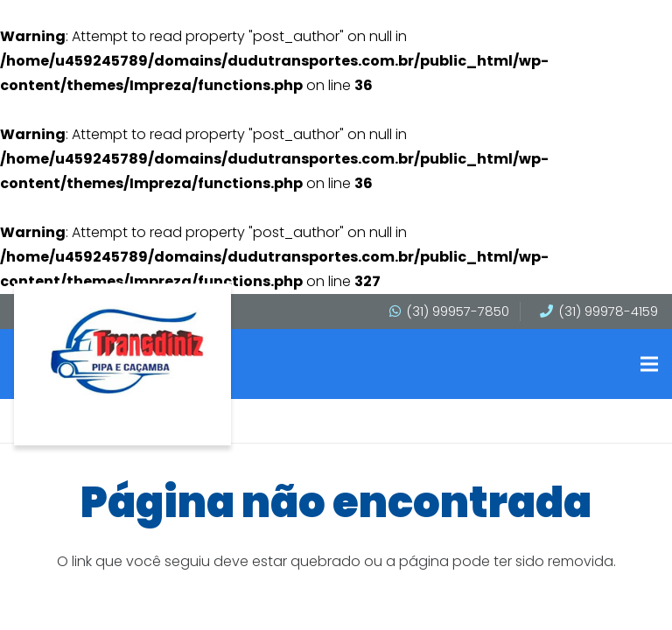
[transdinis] (127, 351)
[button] (649, 364)
